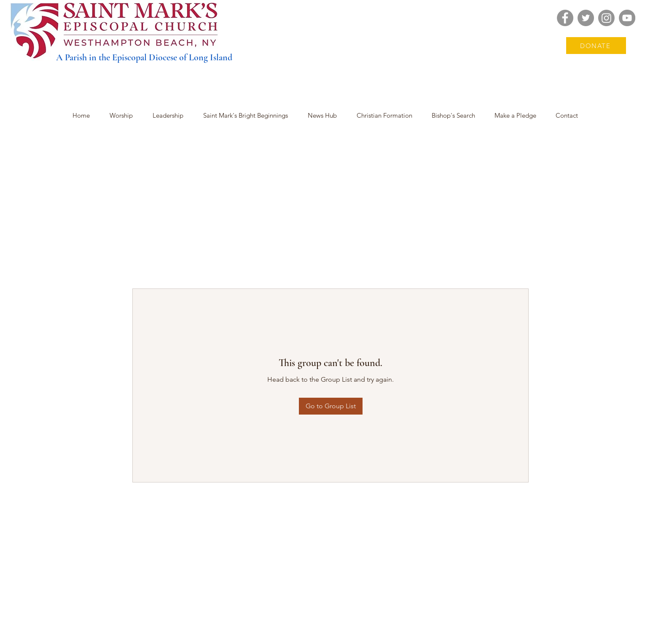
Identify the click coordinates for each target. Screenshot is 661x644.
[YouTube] (627, 18)
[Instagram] (606, 18)
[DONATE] (596, 46)
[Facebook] (565, 18)
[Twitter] (586, 18)
